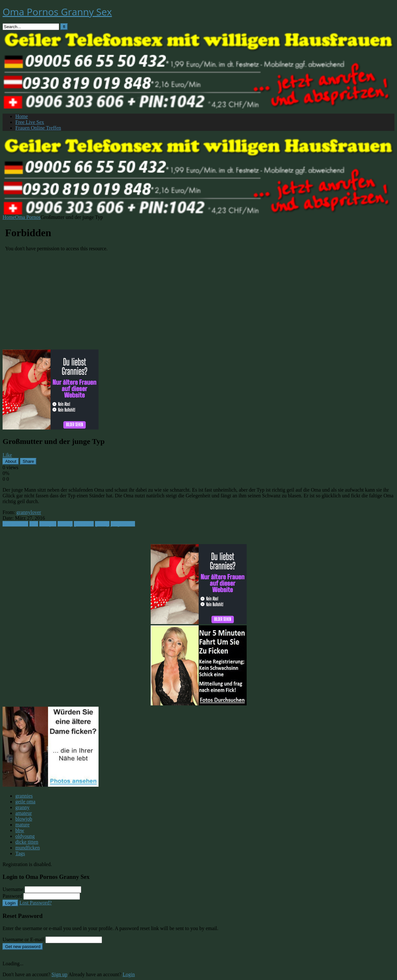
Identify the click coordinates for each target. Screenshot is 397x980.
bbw (34, 524)
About (11, 461)
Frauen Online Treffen (38, 128)
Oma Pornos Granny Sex (57, 12)
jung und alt (123, 524)
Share (28, 461)
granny (102, 524)
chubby (65, 524)
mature (22, 825)
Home (22, 116)
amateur (24, 813)
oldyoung (25, 836)
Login (10, 903)
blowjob (48, 524)
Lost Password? (36, 903)
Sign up (59, 974)
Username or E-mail (23, 940)
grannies (24, 796)
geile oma (84, 524)
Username (13, 889)
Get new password (23, 947)
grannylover (29, 512)
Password (12, 896)
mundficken (28, 848)
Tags (20, 853)
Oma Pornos (28, 217)
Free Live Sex (30, 122)
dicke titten (27, 842)
